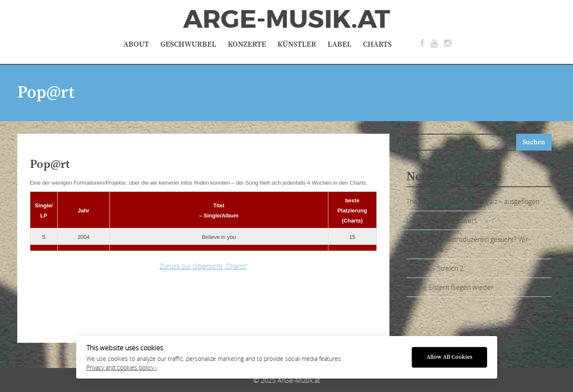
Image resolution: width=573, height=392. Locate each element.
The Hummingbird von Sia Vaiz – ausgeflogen (473, 201)
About (136, 44)
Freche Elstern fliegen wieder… (452, 287)
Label (340, 44)
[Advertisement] (163, 305)
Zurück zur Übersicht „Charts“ (203, 266)
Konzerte (247, 44)
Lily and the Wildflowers (442, 220)
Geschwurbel (188, 44)
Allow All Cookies (449, 357)
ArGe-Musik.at (287, 19)
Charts (377, 44)
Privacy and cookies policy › (122, 368)
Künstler (297, 44)
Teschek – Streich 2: (436, 268)
